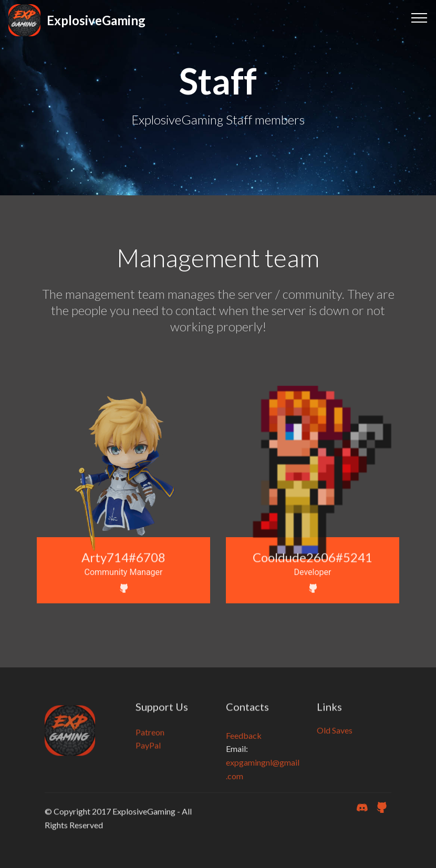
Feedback (244, 756)
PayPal (148, 756)
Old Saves (335, 735)
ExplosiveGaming (96, 20)
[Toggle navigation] (419, 17)
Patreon (150, 742)
